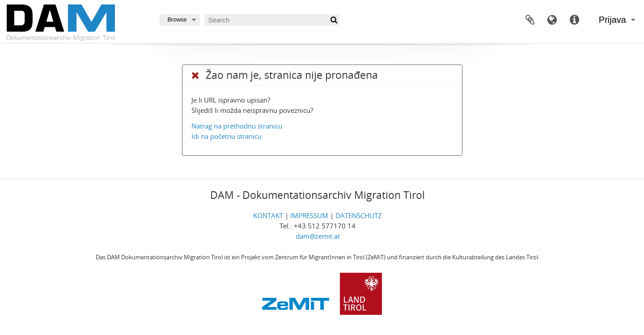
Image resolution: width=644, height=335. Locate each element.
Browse (177, 19)
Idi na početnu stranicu (227, 136)
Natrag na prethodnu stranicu (237, 126)
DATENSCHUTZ (359, 215)
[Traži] (333, 20)
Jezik (552, 20)
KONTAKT (268, 215)
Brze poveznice (575, 20)
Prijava (612, 20)
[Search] (272, 20)
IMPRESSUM (309, 215)
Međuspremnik (530, 20)
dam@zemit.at (318, 236)
